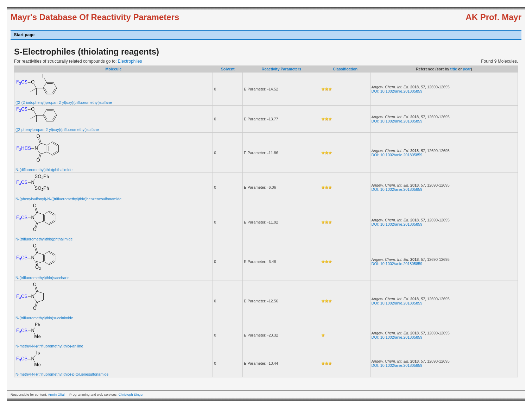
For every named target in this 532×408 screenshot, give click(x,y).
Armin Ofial (56, 394)
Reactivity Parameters (281, 69)
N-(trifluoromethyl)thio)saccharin (43, 278)
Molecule (113, 69)
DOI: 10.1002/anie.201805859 (397, 91)
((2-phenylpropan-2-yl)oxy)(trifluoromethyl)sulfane (57, 130)
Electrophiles (130, 61)
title (454, 69)
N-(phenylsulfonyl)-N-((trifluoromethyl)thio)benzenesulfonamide (68, 199)
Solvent (228, 69)
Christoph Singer (131, 394)
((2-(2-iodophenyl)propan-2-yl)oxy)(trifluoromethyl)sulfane (64, 102)
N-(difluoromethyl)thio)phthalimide (44, 170)
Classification (345, 69)
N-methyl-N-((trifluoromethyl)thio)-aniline (49, 346)
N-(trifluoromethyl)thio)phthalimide (44, 239)
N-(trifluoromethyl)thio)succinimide (44, 318)
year (467, 69)
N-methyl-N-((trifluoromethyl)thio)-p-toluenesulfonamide (62, 374)
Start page (24, 35)
